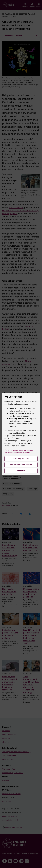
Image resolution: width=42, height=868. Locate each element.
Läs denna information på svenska (18, 453)
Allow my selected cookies (21, 465)
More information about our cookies (19, 450)
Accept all (21, 471)
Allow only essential (21, 459)
